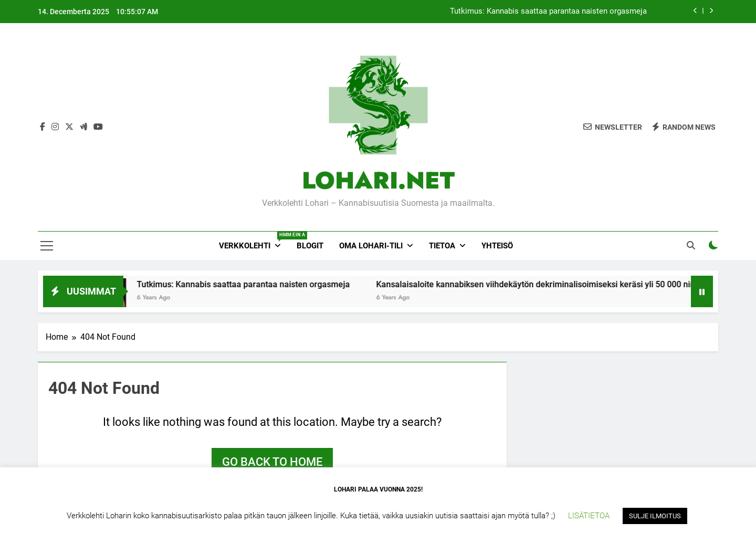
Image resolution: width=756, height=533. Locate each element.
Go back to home (272, 462)
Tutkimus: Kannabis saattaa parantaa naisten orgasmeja (548, 12)
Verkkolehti (254, 241)
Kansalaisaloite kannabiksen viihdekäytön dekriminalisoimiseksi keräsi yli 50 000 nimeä (552, 284)
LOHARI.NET (378, 180)
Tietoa (442, 246)
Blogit (310, 246)
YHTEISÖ (497, 246)
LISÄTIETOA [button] (589, 516)
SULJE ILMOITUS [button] (655, 516)
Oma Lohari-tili (371, 246)
